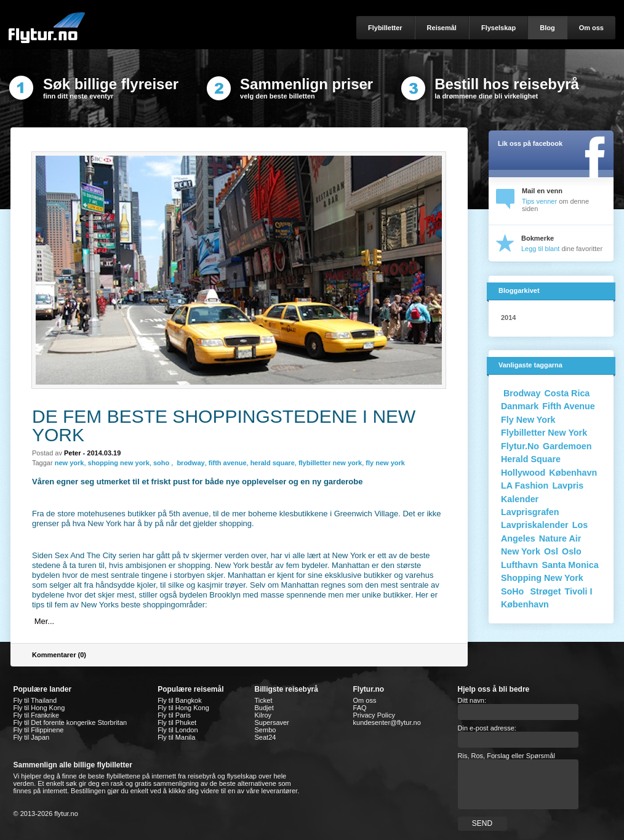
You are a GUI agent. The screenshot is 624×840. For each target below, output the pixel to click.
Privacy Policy (374, 715)
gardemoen (567, 446)
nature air (560, 538)
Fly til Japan (32, 737)
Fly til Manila (176, 737)
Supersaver (272, 722)
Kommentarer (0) (59, 655)
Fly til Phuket (177, 722)
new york (70, 463)
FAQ (360, 708)
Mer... (45, 621)
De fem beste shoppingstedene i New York (224, 426)
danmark (520, 406)
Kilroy (263, 715)
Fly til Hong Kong (39, 708)
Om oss (365, 700)
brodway (190, 463)
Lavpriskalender (535, 525)
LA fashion (525, 486)
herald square (273, 463)
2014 (508, 318)
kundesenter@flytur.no (387, 722)
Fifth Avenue (569, 406)
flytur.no (520, 446)
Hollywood (523, 473)
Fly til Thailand (35, 700)
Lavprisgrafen (530, 512)
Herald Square (531, 459)
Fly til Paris (174, 715)
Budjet (264, 708)
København (573, 473)
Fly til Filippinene (39, 730)
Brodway (521, 393)
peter (73, 453)
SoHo (514, 591)
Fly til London (178, 730)
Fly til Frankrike (37, 715)
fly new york (385, 463)
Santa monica (570, 565)
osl (551, 551)
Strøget (545, 591)
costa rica (567, 393)
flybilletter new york (330, 463)
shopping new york (119, 463)
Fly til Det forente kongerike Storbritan (70, 722)
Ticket (264, 700)
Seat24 (266, 737)
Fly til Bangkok (180, 700)
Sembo (266, 730)
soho (162, 463)
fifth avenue (228, 463)
